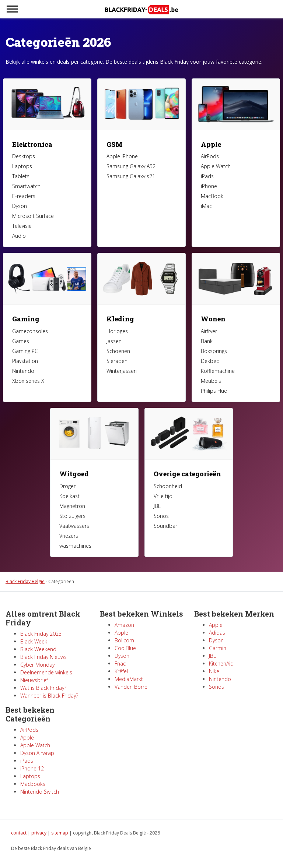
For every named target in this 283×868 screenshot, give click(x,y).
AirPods (210, 156)
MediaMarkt (129, 679)
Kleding (120, 319)
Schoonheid (168, 486)
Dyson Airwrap (37, 753)
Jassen (114, 341)
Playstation (25, 361)
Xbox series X (28, 381)
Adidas (217, 633)
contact (19, 833)
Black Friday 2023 (41, 634)
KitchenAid (221, 664)
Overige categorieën (187, 474)
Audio (19, 236)
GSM (115, 144)
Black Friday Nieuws (43, 657)
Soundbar (165, 526)
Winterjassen (122, 371)
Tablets (21, 176)
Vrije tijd (163, 496)
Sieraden (117, 361)
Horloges (117, 331)
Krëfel (121, 671)
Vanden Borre (131, 687)
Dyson (20, 206)
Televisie (22, 226)
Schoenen (118, 351)
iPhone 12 (32, 768)
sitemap (60, 833)
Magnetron (72, 506)
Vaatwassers (74, 526)
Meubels (211, 381)
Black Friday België (25, 581)
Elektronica (32, 144)
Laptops (22, 166)
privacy (39, 833)
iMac (206, 206)
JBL (157, 506)
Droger (67, 486)
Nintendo (23, 371)
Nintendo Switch (40, 792)
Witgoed (74, 474)
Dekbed (210, 361)
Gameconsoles (30, 331)
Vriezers (69, 536)
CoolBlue (125, 648)
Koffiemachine (218, 371)
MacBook (212, 196)
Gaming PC (25, 351)
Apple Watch (216, 166)
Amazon (124, 625)
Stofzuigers (72, 516)
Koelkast (69, 496)
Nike (214, 671)
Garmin (218, 648)
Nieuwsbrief (34, 680)
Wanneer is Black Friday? (49, 696)
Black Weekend (38, 649)
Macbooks (33, 784)
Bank (207, 341)
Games (21, 341)
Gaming (26, 319)
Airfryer (209, 331)
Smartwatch (26, 186)
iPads (207, 176)
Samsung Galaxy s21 (131, 176)
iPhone (209, 186)
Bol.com (124, 640)
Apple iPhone (122, 156)
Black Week (34, 641)
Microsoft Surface (33, 216)
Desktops (24, 156)
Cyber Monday (37, 665)
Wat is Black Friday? (43, 688)
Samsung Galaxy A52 (131, 166)
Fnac (120, 664)
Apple (211, 144)
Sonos (161, 516)
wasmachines (75, 546)
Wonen (213, 319)
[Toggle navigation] (12, 9)
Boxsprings (214, 351)
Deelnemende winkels (46, 672)
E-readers (24, 196)
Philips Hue (214, 391)
